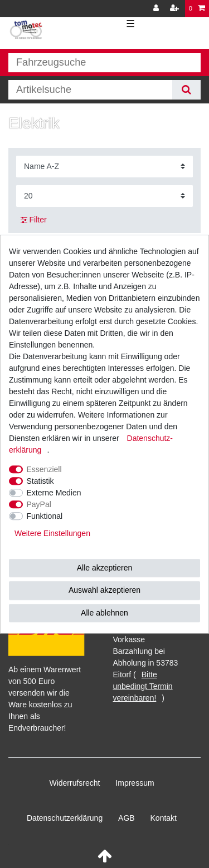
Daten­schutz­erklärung (65, 818)
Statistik (40, 481)
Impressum (135, 783)
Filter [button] (34, 220)
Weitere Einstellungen (52, 533)
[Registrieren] (176, 9)
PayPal (39, 504)
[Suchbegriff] (90, 90)
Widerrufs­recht (74, 783)
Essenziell (44, 469)
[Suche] (186, 90)
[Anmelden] (157, 9)
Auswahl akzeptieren (104, 590)
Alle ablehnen (104, 613)
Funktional (45, 516)
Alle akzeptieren (105, 568)
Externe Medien (54, 493)
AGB (127, 818)
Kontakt (164, 818)
